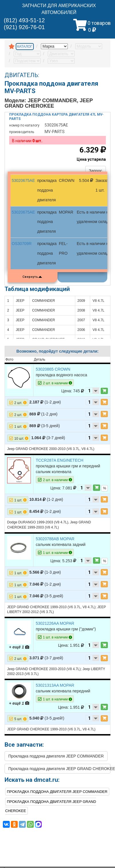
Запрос (96, 171)
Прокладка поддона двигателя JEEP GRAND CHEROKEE (59, 769)
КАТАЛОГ (25, 47)
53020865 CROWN (53, 369)
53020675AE (23, 180)
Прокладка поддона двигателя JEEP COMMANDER (56, 756)
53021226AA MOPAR (55, 623)
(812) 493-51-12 (24, 20)
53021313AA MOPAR (55, 685)
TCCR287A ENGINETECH (60, 460)
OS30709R (22, 244)
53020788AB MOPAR (55, 539)
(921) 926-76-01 (24, 27)
